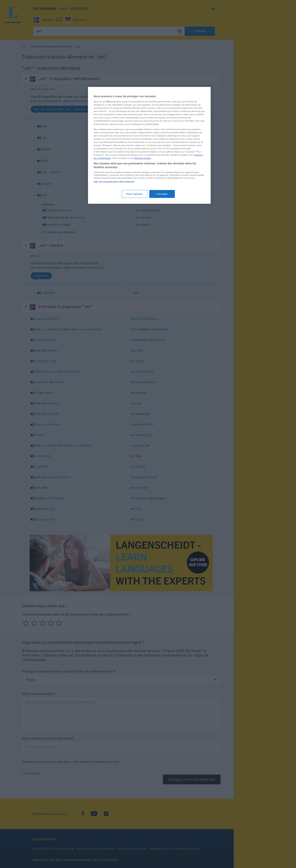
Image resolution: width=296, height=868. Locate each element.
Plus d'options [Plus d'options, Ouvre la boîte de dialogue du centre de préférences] (135, 194)
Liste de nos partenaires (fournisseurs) (114, 182)
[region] (149, 145)
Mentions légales (143, 158)
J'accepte (162, 194)
